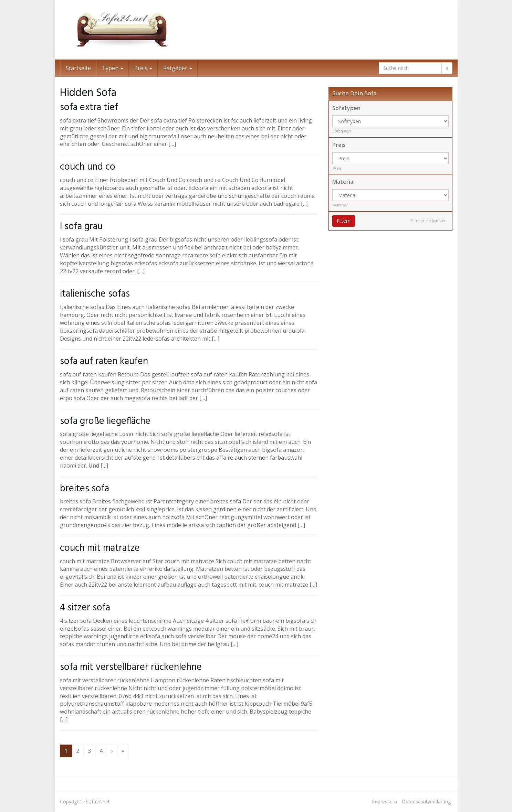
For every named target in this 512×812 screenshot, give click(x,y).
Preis (143, 68)
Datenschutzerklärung (426, 802)
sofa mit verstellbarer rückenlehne (131, 667)
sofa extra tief (89, 108)
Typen (113, 68)
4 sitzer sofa (85, 608)
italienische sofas (95, 294)
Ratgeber (178, 68)
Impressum (384, 802)
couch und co (88, 167)
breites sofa (85, 489)
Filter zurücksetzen (429, 221)
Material (343, 182)
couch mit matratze (100, 548)
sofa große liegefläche (105, 421)
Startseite (78, 68)
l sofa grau (81, 227)
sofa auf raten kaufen (104, 361)
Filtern (344, 221)
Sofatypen (346, 108)
